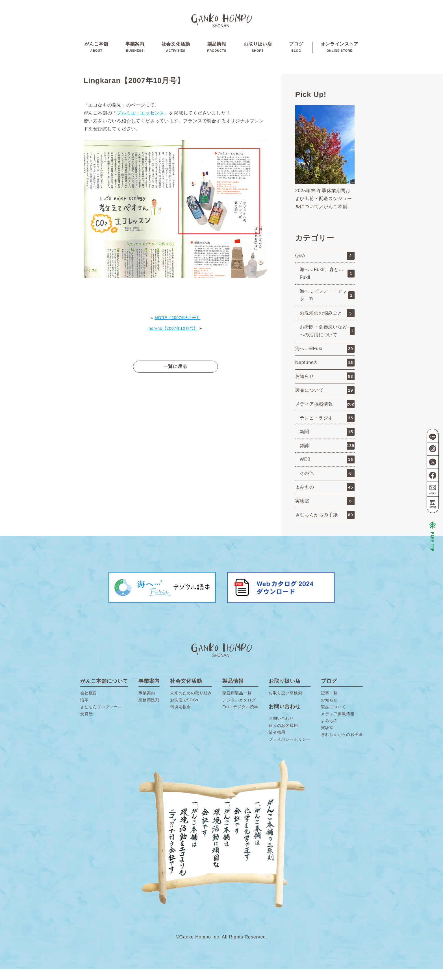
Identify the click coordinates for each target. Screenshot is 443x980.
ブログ (296, 53)
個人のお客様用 (283, 736)
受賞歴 (86, 725)
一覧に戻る (175, 377)
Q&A (325, 266)
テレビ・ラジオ (327, 429)
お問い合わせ (281, 729)
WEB (327, 470)
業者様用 (277, 743)
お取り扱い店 (258, 53)
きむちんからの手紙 (325, 526)
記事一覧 (329, 704)
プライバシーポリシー (290, 750)
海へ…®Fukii (325, 359)
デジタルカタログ (239, 711)
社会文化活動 (176, 53)
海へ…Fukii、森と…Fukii (327, 284)
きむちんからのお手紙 (342, 745)
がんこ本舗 (96, 53)
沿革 (84, 711)
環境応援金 (181, 717)
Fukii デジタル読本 (240, 717)
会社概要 (89, 704)
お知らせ (325, 387)
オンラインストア (340, 53)
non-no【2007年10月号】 (173, 339)
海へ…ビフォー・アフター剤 (327, 306)
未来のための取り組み (191, 704)
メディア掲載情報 (325, 415)
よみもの (325, 498)
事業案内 (135, 53)
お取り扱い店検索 (285, 704)
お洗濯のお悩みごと (327, 324)
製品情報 (217, 53)
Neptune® (325, 373)
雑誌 (327, 456)
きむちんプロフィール (101, 717)
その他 (327, 484)
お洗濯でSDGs (184, 711)
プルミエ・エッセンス (140, 124)
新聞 (327, 443)
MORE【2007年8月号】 (177, 328)
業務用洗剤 (149, 711)
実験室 (325, 512)
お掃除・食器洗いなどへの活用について (327, 342)
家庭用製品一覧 (237, 704)
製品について (325, 401)
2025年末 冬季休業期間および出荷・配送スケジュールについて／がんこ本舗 (324, 209)
